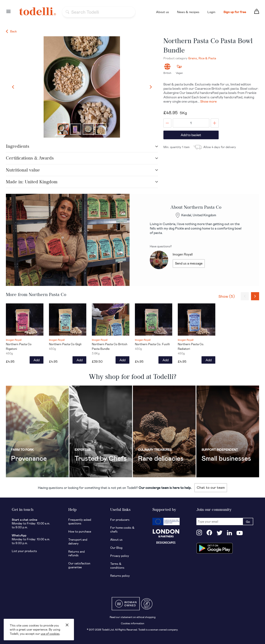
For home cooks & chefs (122, 529)
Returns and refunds (76, 553)
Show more (208, 101)
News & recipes (188, 12)
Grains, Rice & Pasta (202, 58)
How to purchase (80, 531)
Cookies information (133, 623)
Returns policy (120, 576)
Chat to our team (211, 487)
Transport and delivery (78, 541)
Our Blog (116, 548)
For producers (120, 520)
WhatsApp (19, 535)
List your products (24, 551)
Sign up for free (235, 12)
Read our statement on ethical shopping (133, 617)
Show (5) (227, 296)
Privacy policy (120, 556)
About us (162, 12)
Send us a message (189, 263)
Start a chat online (25, 520)
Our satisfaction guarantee (79, 565)
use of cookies (50, 634)
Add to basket (191, 135)
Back (11, 31)
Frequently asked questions (80, 521)
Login (211, 12)
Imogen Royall (183, 254)
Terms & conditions (117, 566)
